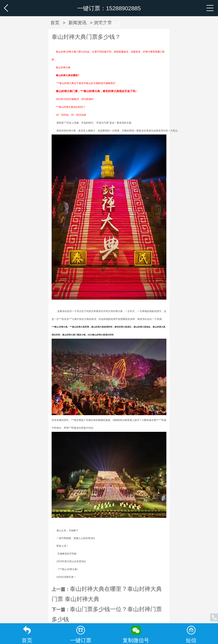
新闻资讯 (109, 25)
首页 (55, 23)
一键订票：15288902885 (109, 8)
